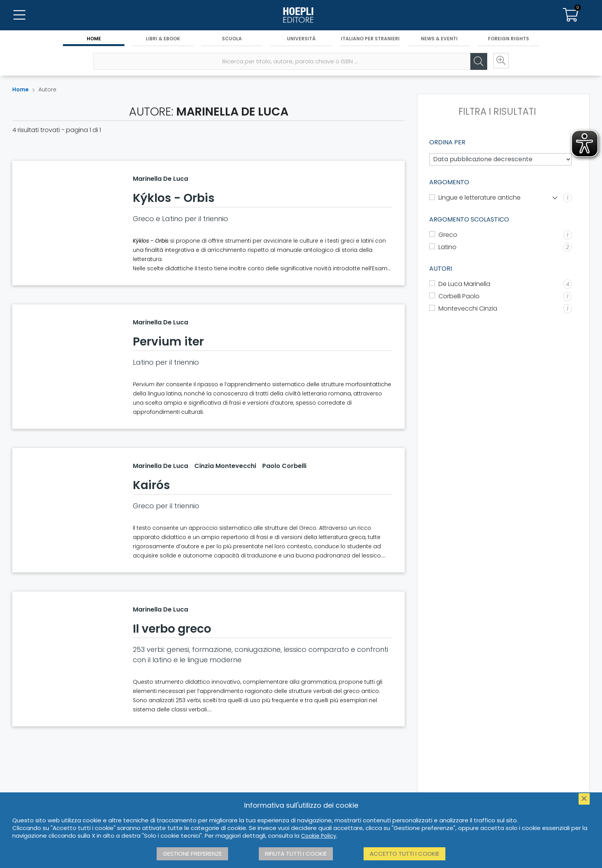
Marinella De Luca (160, 179)
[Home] (301, 15)
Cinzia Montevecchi (225, 466)
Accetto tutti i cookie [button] (404, 854)
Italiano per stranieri (370, 39)
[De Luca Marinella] (500, 284)
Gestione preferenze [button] (192, 854)
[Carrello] (571, 15)
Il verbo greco (172, 629)
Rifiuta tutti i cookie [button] (296, 854)
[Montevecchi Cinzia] (500, 309)
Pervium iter (168, 342)
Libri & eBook (163, 39)
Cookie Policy (319, 836)
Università (301, 39)
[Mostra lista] (555, 198)
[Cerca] (477, 62)
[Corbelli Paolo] (500, 296)
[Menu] (19, 15)
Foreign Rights (509, 39)
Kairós (151, 485)
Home (94, 39)
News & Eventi (439, 39)
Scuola (232, 39)
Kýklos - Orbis (174, 198)
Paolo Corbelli (284, 466)
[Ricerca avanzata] (500, 62)
